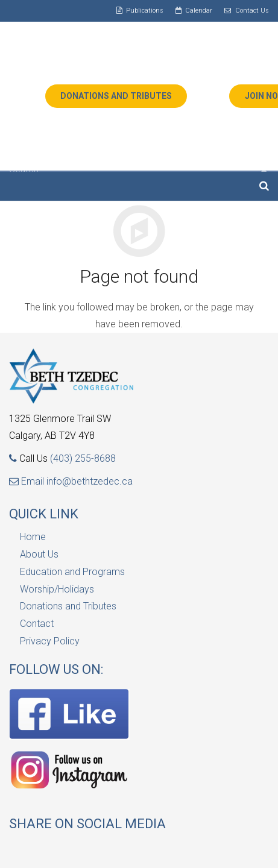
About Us (39, 554)
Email (28, 481)
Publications (145, 11)
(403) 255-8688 (83, 458)
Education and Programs (72, 572)
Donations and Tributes (68, 606)
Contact (37, 624)
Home (33, 537)
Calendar (199, 11)
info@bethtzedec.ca (90, 481)
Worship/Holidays (57, 589)
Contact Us (252, 11)
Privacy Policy (50, 641)
